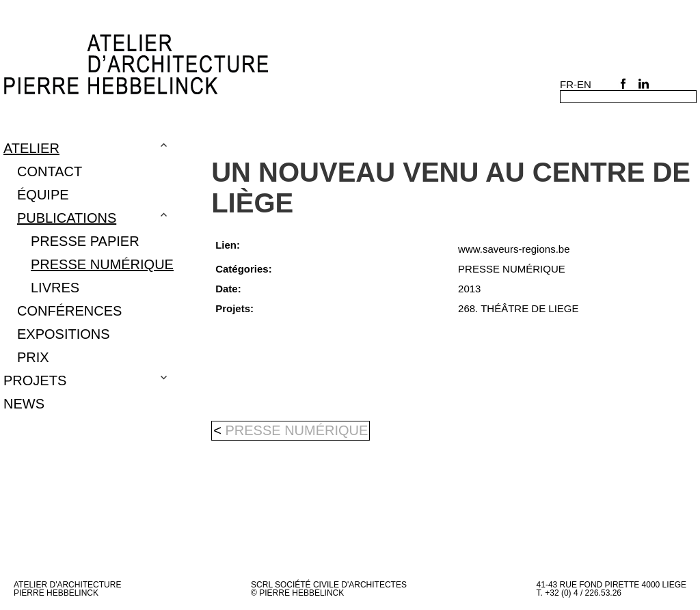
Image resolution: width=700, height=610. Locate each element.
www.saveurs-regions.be (514, 249)
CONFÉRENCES (69, 311)
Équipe (43, 195)
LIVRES (55, 288)
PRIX (33, 357)
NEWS (24, 404)
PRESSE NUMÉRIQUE (102, 264)
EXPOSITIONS (64, 334)
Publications (67, 218)
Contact (50, 171)
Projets (35, 380)
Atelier (31, 148)
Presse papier (85, 241)
